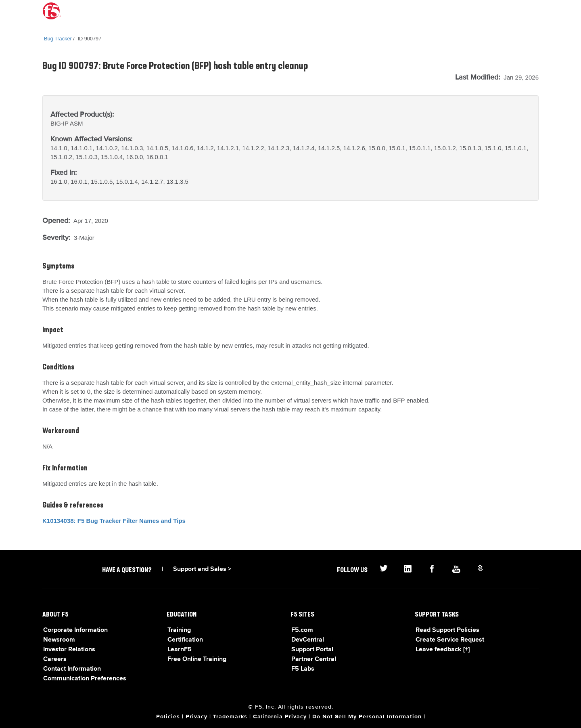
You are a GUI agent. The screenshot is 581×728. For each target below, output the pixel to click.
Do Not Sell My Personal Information (367, 717)
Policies (168, 717)
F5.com (302, 630)
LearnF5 (180, 650)
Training (179, 630)
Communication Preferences (85, 679)
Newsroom (59, 640)
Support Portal (312, 650)
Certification (185, 640)
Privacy (196, 717)
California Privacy (280, 717)
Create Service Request (450, 640)
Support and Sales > (202, 569)
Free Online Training (197, 659)
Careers (55, 659)
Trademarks (230, 717)
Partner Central (314, 659)
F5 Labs (303, 669)
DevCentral (308, 640)
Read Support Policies (447, 630)
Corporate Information (75, 630)
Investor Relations (69, 650)
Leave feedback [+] (443, 650)
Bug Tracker (58, 39)
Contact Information (72, 669)
